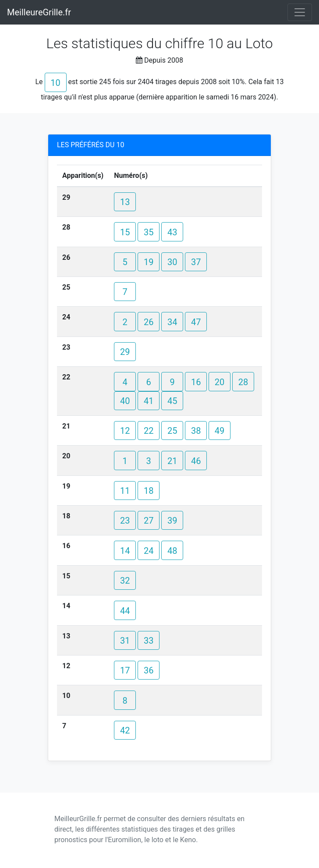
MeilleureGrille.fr (39, 12)
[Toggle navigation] (300, 12)
